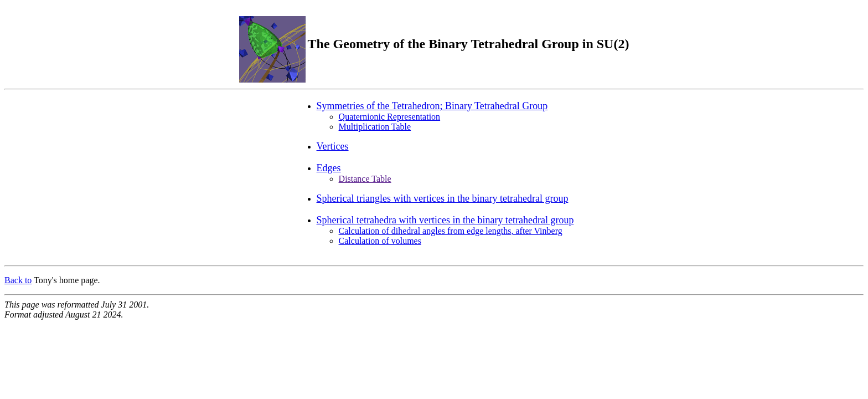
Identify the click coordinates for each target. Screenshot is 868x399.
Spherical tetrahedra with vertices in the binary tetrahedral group (445, 220)
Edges (329, 168)
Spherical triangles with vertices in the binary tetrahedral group (443, 198)
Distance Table (365, 179)
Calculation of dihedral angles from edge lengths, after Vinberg (451, 231)
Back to (18, 280)
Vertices (333, 146)
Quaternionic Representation (390, 117)
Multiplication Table (375, 127)
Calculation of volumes (380, 241)
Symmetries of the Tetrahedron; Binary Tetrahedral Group (432, 106)
